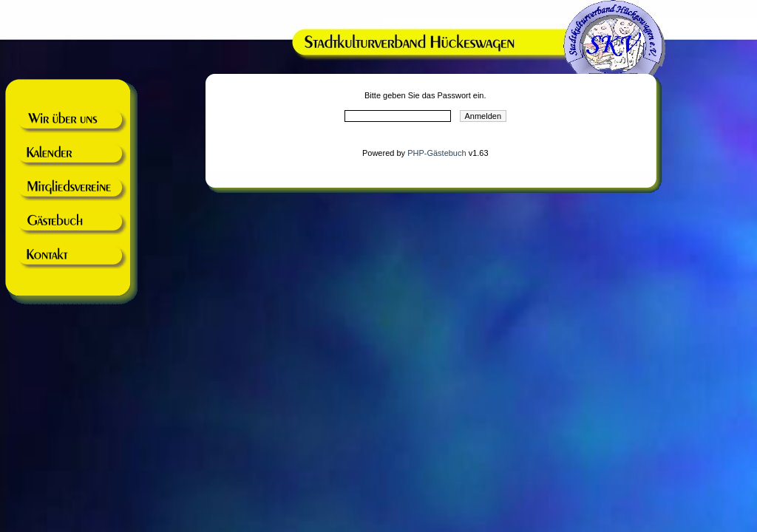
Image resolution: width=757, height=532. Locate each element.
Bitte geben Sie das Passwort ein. (425, 95)
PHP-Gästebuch (437, 153)
